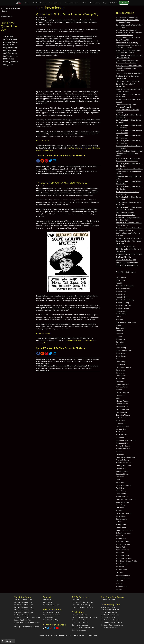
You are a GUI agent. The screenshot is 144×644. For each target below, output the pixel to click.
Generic (119, 390)
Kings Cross (120, 421)
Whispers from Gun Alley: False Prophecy (62, 183)
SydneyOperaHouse (123, 533)
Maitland (119, 432)
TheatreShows (121, 539)
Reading (119, 510)
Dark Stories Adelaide (79, 615)
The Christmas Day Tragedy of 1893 (129, 254)
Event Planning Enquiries (52, 605)
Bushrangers (121, 328)
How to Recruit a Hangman (126, 260)
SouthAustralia (121, 519)
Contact (114, 3)
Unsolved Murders (123, 575)
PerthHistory (121, 488)
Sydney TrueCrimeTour (124, 530)
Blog (105, 3)
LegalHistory (54, 359)
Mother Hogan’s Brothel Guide (127, 265)
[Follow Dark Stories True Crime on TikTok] (45, 629)
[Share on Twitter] (50, 162)
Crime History (121, 348)
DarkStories (120, 373)
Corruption (60, 167)
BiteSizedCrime (44, 167)
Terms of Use (92, 635)
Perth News (120, 482)
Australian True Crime (124, 305)
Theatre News (121, 536)
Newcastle (120, 454)
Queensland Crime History (126, 499)
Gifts (85, 3)
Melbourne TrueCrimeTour (76, 359)
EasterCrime (121, 378)
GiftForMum (121, 395)
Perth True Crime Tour (22, 615)
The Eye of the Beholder (109, 612)
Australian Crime (122, 297)
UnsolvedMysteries (43, 364)
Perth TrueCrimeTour (124, 485)
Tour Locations (56, 3)
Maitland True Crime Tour (23, 607)
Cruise (118, 359)
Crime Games (121, 345)
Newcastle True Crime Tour (24, 612)
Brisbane (53, 167)
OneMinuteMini (82, 167)
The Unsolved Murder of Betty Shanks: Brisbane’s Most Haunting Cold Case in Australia (129, 45)
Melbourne (63, 359)
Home (27, 3)
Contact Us (47, 600)
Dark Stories (121, 364)
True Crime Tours (40, 3)
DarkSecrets (120, 370)
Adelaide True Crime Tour (23, 600)
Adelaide (119, 283)
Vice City (119, 583)
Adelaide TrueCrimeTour (125, 286)
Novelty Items (121, 468)
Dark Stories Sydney (79, 630)
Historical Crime (122, 404)
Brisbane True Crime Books (126, 322)
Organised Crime (122, 474)
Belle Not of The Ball (108, 607)
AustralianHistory (122, 308)
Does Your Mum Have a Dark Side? (129, 73)
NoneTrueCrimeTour (124, 463)
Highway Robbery (123, 401)
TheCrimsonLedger (57, 169)
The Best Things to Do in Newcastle (129, 238)
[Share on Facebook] (38, 162)
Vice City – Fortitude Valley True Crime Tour (27, 628)
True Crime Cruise (123, 555)
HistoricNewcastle (123, 409)
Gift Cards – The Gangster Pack (83, 602)
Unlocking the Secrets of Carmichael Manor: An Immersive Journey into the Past (129, 171)
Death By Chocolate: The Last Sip (128, 81)
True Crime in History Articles (127, 561)
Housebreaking (122, 412)
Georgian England (123, 392)
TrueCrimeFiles (77, 169)
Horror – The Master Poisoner (127, 263)
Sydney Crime (121, 525)
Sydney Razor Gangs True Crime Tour (27, 617)
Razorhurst (120, 508)
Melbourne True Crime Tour (24, 610)
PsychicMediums (54, 362)
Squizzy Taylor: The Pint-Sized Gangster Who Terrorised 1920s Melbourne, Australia (128, 20)
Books (118, 317)
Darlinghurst (121, 376)
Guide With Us (48, 602)
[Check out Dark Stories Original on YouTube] (57, 629)
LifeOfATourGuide (123, 426)
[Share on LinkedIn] (54, 162)
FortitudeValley (70, 171)
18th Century (121, 277)
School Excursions (49, 617)
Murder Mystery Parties (51, 612)
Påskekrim (120, 477)
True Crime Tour (122, 564)
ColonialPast (121, 339)
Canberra (119, 331)
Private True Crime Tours (52, 615)
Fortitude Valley (70, 167)
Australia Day (121, 291)
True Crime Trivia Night (51, 620)
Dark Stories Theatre (124, 367)
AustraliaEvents (122, 294)
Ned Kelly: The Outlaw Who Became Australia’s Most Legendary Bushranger (129, 68)
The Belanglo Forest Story (110, 628)
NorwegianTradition (123, 466)
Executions (120, 381)
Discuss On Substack (44, 141)
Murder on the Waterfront (126, 246)
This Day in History (123, 544)
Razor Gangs (121, 505)
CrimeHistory (121, 356)
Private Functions (72, 3)
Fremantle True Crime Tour (24, 605)
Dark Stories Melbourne (80, 622)
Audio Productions (123, 289)
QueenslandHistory (43, 169)
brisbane (53, 171)
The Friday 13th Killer (124, 257)
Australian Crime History (125, 300)
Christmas (120, 334)
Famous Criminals (123, 384)
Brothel (119, 325)
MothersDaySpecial (123, 446)
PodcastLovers (121, 491)
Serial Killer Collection (124, 513)
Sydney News (121, 527)
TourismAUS (121, 547)
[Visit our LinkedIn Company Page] (54, 629)
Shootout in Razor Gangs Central (112, 625)
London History (122, 429)
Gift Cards (75, 600)
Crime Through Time (124, 350)
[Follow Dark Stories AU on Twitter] (48, 629)
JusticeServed (121, 418)
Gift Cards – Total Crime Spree (82, 605)
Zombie (119, 589)
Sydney (119, 522)
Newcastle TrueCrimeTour (125, 457)
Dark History (121, 362)
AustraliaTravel (121, 311)
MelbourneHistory (92, 359)
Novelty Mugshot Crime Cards (82, 607)
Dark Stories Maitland (79, 620)
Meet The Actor (122, 435)
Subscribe (124, 3)
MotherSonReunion (123, 449)
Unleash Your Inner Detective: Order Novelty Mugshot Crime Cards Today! (129, 153)
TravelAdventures (122, 550)
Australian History (123, 303)
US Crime (119, 581)
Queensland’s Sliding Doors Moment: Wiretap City (67, 14)
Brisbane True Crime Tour (23, 602)
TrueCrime (68, 169)
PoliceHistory (92, 167)
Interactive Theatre (123, 415)
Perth (118, 480)
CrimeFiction (121, 353)
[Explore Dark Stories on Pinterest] (51, 629)
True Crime (120, 553)
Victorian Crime (122, 586)
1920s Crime (121, 280)
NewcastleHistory (122, 460)
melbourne (63, 366)
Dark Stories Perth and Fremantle (83, 628)
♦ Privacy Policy (79, 635)
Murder (119, 452)
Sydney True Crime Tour (23, 620)
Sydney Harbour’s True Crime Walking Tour (27, 623)
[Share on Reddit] (42, 162)
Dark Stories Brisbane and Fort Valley (85, 617)
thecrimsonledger (56, 173)
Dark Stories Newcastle (80, 625)
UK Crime (120, 572)
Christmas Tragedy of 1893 (110, 615)
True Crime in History (124, 558)
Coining (119, 336)
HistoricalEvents (122, 407)
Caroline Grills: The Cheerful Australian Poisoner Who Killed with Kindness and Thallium (129, 32)
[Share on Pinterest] (46, 162)
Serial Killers (121, 516)
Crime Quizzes (95, 3)
